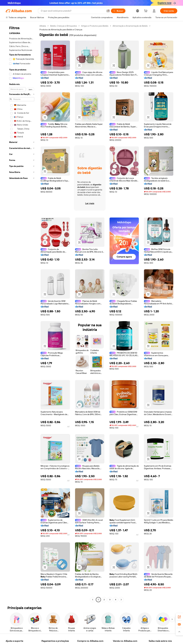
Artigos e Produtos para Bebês (95, 26)
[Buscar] (118, 11)
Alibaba (43, 26)
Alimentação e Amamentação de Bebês (130, 26)
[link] (179, 617)
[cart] (146, 11)
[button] (108, 11)
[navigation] (22, 313)
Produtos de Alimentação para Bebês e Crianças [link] (61, 30)
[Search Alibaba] (72, 11)
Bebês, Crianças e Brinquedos (64, 26)
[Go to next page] (121, 600)
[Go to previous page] (93, 600)
